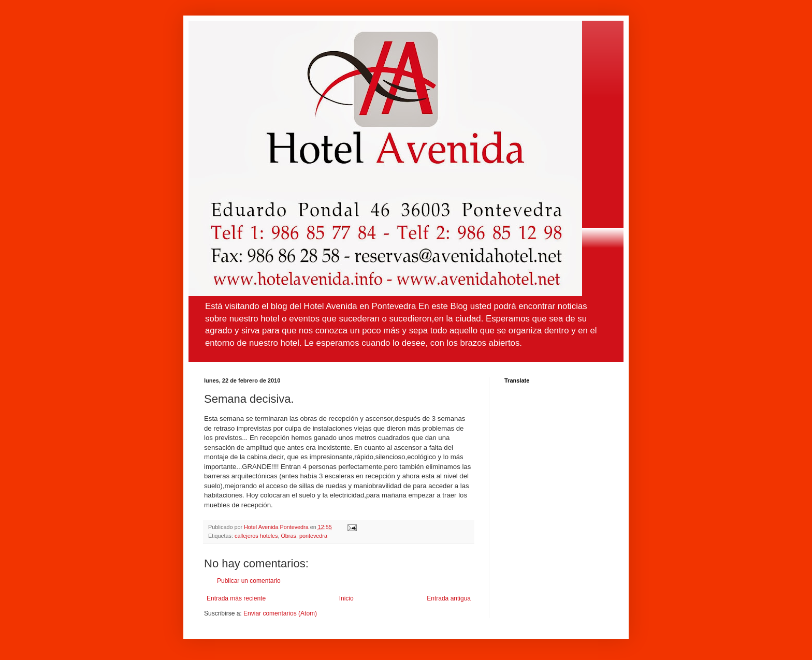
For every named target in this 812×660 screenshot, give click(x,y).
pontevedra (313, 536)
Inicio (346, 598)
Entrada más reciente (236, 598)
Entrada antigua (449, 598)
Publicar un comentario (249, 581)
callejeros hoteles (256, 536)
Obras (288, 536)
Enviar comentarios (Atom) (280, 613)
